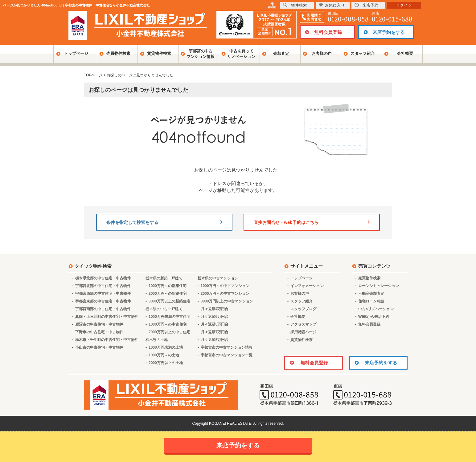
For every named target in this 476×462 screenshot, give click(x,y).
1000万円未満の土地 (166, 347)
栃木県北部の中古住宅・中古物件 (103, 278)
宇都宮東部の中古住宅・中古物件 (103, 301)
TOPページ (93, 75)
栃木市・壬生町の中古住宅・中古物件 (107, 340)
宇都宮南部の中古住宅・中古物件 (103, 309)
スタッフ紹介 (363, 53)
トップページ (76, 53)
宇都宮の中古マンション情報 (201, 54)
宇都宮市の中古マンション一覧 (227, 355)
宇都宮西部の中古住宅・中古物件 (103, 294)
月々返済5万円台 (215, 317)
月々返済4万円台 (215, 309)
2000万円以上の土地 (166, 363)
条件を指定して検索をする (164, 222)
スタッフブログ (303, 309)
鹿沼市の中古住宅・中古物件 (99, 324)
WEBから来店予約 (374, 317)
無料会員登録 (328, 32)
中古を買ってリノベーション (241, 54)
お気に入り (332, 5)
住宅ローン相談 (371, 301)
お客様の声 (322, 53)
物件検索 (295, 5)
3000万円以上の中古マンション (227, 301)
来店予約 (367, 5)
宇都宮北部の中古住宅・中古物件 (103, 286)
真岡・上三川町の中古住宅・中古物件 (107, 317)
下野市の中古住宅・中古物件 (99, 332)
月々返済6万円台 (215, 324)
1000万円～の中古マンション (225, 286)
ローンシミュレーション (379, 286)
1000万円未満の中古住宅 (169, 317)
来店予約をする (389, 32)
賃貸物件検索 (159, 53)
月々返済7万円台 (215, 332)
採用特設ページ (303, 332)
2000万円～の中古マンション (225, 294)
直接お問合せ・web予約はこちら (312, 222)
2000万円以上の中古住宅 (169, 332)
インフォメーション (307, 286)
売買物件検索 (118, 53)
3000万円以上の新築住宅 (169, 301)
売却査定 (281, 53)
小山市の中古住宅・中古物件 (99, 347)
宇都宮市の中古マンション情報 (227, 347)
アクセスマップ (303, 324)
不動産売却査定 (371, 294)
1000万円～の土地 (164, 355)
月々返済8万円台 (215, 340)
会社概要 (405, 53)
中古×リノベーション (376, 309)
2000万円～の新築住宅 (168, 294)
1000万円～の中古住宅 (168, 324)
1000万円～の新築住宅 (168, 286)
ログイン (404, 5)
